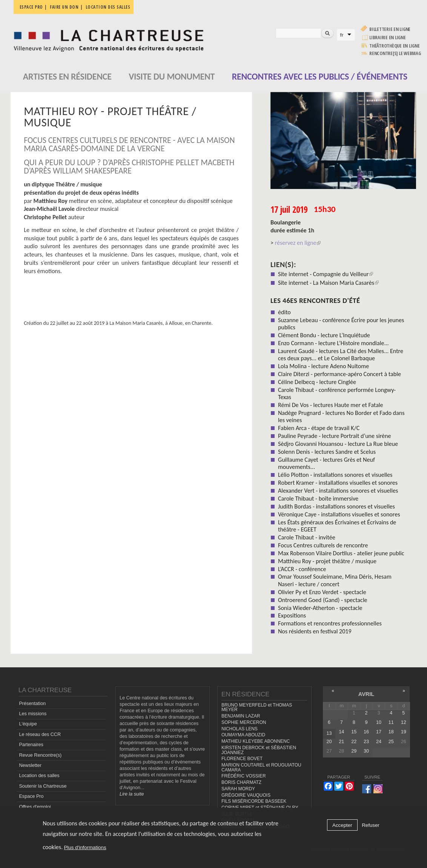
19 (404, 732)
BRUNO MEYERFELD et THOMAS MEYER (257, 707)
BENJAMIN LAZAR (241, 716)
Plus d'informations (85, 847)
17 (379, 732)
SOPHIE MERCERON (244, 722)
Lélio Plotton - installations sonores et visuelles (335, 475)
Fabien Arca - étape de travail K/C (319, 428)
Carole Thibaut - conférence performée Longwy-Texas (337, 393)
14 (341, 732)
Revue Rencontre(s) (40, 755)
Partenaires (31, 745)
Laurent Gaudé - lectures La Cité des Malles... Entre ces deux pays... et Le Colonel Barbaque (341, 355)
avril (366, 694)
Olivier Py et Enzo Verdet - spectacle (322, 592)
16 (366, 732)
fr (342, 35)
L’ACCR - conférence (302, 569)
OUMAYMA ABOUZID (243, 735)
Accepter (342, 825)
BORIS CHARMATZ (241, 782)
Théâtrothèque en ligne (395, 46)
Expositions (292, 615)
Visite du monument (172, 76)
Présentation (32, 704)
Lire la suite (132, 794)
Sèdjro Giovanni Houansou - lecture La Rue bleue (338, 444)
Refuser (371, 825)
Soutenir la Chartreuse (43, 786)
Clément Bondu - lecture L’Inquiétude (324, 335)
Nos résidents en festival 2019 (315, 631)
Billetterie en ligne (390, 29)
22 (354, 742)
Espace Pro (31, 796)
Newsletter (30, 765)
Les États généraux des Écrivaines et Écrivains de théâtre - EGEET (337, 526)
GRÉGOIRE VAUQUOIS (246, 795)
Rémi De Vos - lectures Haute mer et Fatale (331, 405)
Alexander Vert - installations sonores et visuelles (338, 491)
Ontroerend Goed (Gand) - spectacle (323, 600)
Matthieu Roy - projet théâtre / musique (327, 561)
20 (329, 742)
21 (341, 742)
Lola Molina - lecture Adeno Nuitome (323, 366)
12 (404, 722)
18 (391, 732)
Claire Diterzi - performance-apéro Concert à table (339, 374)
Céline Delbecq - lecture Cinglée (317, 382)
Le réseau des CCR (40, 734)
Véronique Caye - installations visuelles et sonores (339, 514)
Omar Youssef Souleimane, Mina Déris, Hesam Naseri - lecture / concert (335, 580)
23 (366, 742)
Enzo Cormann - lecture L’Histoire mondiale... (333, 343)
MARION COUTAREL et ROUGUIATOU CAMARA (261, 767)
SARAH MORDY (238, 789)
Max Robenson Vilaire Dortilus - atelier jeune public (341, 553)
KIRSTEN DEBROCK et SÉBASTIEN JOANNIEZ (259, 750)
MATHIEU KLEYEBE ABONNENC (256, 741)
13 (329, 733)
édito (284, 312)
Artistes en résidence (67, 76)
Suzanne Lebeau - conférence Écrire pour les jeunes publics (341, 324)
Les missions (33, 714)
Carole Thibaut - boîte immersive (318, 499)
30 (366, 751)
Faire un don (64, 7)
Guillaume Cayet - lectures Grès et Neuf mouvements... (326, 463)
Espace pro (31, 7)
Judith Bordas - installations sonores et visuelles (336, 506)
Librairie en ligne (388, 38)
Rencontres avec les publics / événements (320, 76)
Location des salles (108, 7)
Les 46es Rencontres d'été (315, 300)
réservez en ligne (298, 243)
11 (391, 722)
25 (391, 742)
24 (379, 742)
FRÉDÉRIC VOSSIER (244, 776)
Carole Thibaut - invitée (307, 537)
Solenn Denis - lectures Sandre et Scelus (327, 452)
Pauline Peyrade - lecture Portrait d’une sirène (335, 436)
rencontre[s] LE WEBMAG (395, 53)
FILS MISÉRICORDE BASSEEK (254, 801)
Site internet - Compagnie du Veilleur (326, 274)
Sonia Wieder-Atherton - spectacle (320, 608)
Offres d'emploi (35, 807)
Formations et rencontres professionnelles (330, 623)
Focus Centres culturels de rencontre (323, 545)
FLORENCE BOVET (242, 759)
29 (354, 751)
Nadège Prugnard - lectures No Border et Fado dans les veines (341, 416)
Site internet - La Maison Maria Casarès (328, 283)
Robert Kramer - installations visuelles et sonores (338, 483)
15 (354, 732)
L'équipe (28, 724)
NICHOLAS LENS (240, 729)
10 (379, 722)
